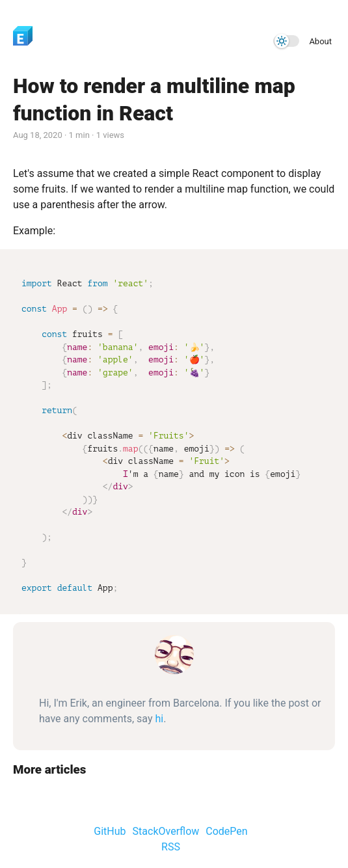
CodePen (226, 831)
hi (159, 719)
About (320, 41)
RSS (171, 847)
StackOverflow (166, 831)
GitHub (110, 831)
